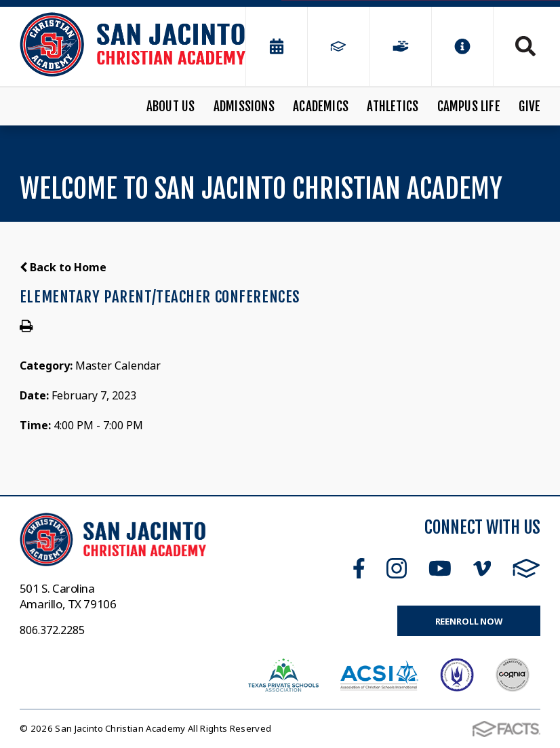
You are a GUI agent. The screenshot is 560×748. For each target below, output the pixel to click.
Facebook (359, 568)
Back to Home (63, 267)
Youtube (440, 568)
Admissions (244, 106)
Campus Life (469, 106)
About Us (171, 106)
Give (529, 106)
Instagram (397, 568)
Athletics (393, 106)
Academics (321, 106)
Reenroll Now (469, 621)
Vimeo (482, 568)
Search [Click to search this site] (525, 46)
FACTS (526, 568)
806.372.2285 (52, 630)
